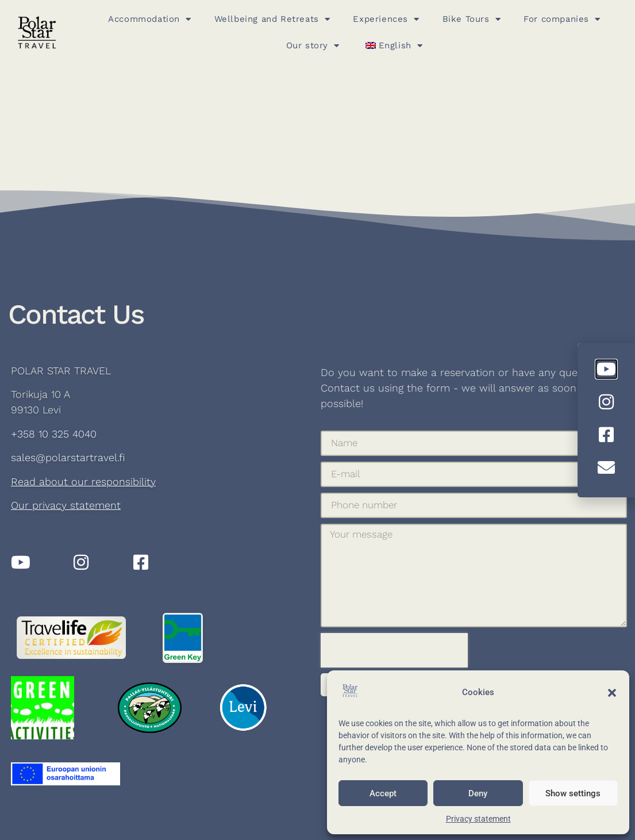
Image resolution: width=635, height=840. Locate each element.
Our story (313, 46)
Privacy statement (478, 819)
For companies (562, 19)
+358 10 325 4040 (54, 434)
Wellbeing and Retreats (272, 19)
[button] (612, 693)
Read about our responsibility (83, 482)
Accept (383, 793)
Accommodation (149, 19)
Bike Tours (472, 19)
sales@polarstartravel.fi (68, 457)
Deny (478, 793)
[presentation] (394, 650)
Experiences (386, 19)
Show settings (573, 793)
